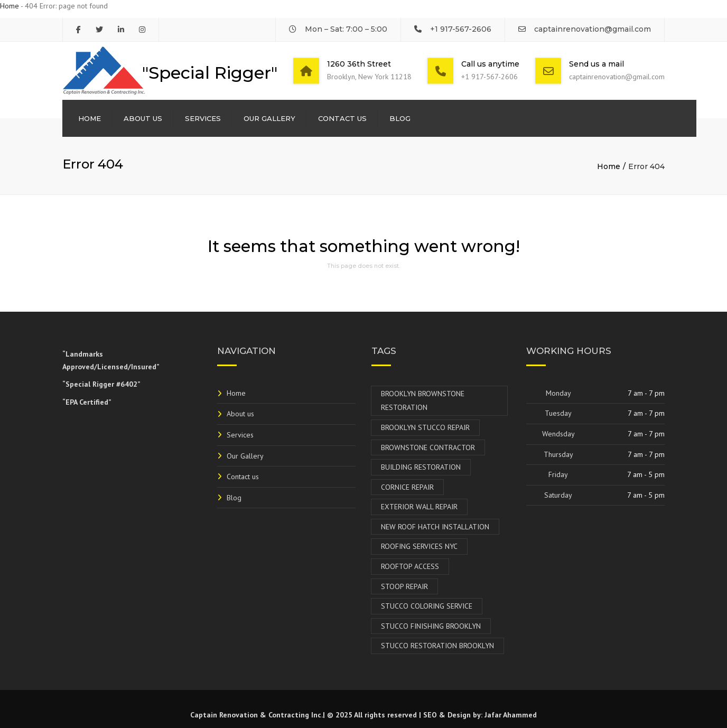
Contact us (342, 118)
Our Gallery (269, 118)
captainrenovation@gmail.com (593, 29)
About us (143, 118)
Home (10, 6)
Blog (400, 118)
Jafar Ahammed (511, 715)
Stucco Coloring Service (427, 606)
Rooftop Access (410, 566)
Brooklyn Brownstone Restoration (423, 401)
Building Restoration (421, 467)
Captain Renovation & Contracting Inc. (257, 715)
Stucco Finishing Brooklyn (431, 626)
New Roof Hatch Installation (435, 527)
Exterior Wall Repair (419, 507)
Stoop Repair (404, 586)
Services (203, 118)
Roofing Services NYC (419, 546)
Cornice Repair (407, 487)
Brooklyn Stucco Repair (425, 427)
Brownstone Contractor (428, 447)
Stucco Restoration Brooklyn (437, 646)
